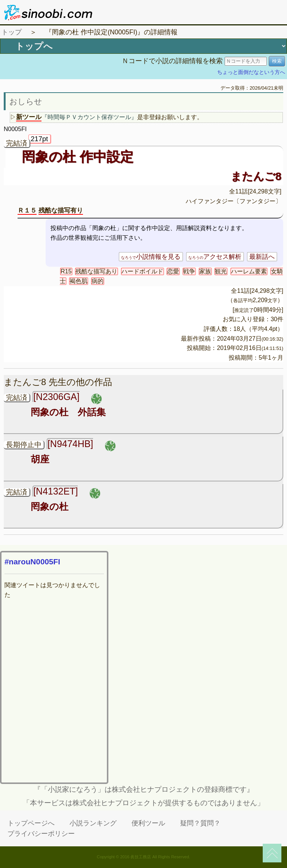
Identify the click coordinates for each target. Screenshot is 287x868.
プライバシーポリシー (41, 834)
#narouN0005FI (32, 562)
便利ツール (148, 823)
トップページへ (31, 823)
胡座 (40, 459)
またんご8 (256, 176)
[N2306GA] (56, 397)
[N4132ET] (55, 491)
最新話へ (262, 257)
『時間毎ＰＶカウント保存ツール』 (89, 117)
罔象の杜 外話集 (68, 412)
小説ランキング (93, 823)
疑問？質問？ (200, 823)
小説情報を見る (151, 257)
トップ (12, 32)
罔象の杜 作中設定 (78, 157)
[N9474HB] (70, 444)
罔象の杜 (50, 506)
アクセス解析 (215, 257)
